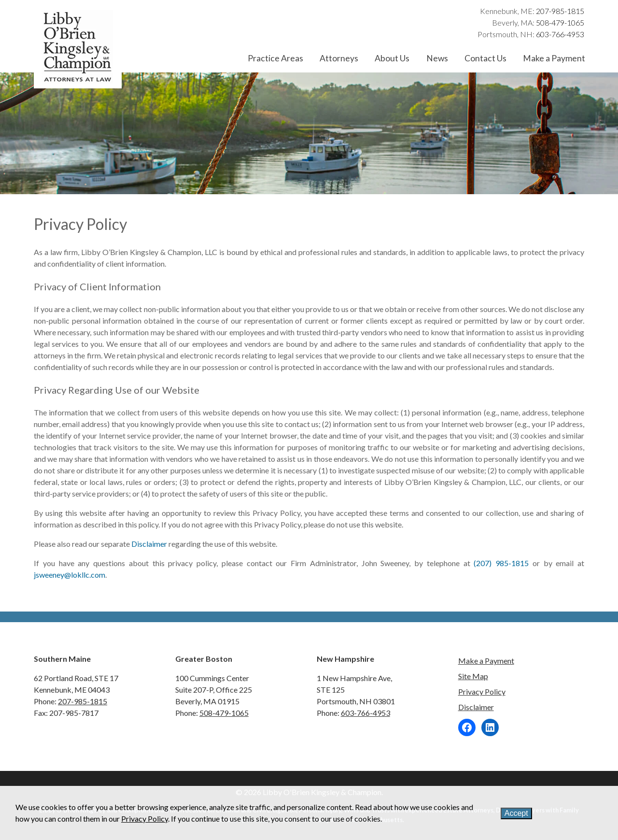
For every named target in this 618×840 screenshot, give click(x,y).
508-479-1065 (560, 22)
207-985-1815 (560, 11)
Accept (516, 813)
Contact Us (485, 58)
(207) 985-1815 (501, 563)
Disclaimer (149, 544)
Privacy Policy (482, 691)
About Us (392, 58)
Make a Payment (554, 58)
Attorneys (339, 58)
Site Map (473, 676)
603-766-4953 (560, 34)
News (437, 58)
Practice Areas (275, 58)
